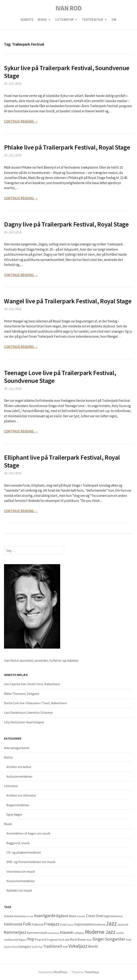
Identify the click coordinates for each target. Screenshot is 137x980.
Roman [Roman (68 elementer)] (82, 940)
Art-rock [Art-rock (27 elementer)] (30, 916)
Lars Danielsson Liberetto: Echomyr (28, 712)
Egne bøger (14, 814)
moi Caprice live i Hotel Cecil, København (32, 684)
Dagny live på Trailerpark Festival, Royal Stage (66, 224)
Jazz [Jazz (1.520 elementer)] (111, 923)
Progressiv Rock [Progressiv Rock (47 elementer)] (56, 940)
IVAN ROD (68, 8)
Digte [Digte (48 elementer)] (107, 916)
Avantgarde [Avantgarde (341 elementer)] (45, 915)
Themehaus (92, 972)
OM (114, 19)
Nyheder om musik (19, 890)
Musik (42, 19)
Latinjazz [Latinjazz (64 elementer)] (79, 933)
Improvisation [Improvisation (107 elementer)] (84, 924)
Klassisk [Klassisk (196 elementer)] (66, 932)
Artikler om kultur (19, 767)
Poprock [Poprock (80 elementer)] (41, 940)
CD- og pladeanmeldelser (24, 852)
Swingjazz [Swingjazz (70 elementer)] (25, 947)
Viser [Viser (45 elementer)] (65, 947)
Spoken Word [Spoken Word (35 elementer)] (11, 947)
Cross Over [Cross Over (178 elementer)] (95, 916)
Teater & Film (93, 19)
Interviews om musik (21, 871)
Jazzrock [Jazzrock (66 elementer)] (123, 924)
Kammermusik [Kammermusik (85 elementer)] (37, 933)
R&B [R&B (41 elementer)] (67, 940)
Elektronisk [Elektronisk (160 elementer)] (13, 924)
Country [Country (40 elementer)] (81, 916)
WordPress (61, 972)
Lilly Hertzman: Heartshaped (24, 722)
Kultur (8, 757)
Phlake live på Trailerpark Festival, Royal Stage (67, 147)
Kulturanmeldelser (19, 776)
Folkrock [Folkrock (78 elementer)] (38, 924)
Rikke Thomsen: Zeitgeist (22, 694)
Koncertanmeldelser (21, 881)
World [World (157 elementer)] (93, 946)
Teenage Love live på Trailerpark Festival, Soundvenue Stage (60, 377)
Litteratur (64, 19)
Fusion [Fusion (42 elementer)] (70, 925)
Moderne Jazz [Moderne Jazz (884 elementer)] (100, 932)
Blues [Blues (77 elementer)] (73, 916)
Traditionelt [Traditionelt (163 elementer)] (53, 946)
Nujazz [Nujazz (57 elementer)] (23, 940)
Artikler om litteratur (21, 795)
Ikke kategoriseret (17, 748)
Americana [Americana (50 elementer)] (20, 916)
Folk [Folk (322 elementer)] (27, 924)
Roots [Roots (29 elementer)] (89, 940)
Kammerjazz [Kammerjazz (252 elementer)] (15, 932)
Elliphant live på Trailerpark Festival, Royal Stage (62, 461)
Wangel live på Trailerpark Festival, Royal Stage (68, 301)
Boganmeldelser (18, 805)
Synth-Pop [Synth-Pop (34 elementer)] (37, 947)
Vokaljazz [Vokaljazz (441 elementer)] (78, 946)
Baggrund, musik (18, 843)
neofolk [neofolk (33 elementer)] (120, 933)
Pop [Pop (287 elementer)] (31, 939)
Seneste (27, 19)
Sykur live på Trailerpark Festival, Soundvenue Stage (67, 72)
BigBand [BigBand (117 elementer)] (62, 916)
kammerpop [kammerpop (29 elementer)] (54, 933)
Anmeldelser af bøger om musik (28, 833)
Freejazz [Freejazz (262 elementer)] (52, 924)
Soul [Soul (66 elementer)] (129, 940)
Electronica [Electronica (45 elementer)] (116, 916)
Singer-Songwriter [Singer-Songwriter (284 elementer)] (109, 939)
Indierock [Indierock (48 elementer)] (100, 925)
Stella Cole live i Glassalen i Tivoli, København (35, 703)
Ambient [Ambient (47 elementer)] (9, 916)
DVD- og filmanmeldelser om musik (31, 862)
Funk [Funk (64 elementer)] (63, 925)
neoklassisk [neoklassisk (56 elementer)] (11, 940)
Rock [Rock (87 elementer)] (73, 939)
